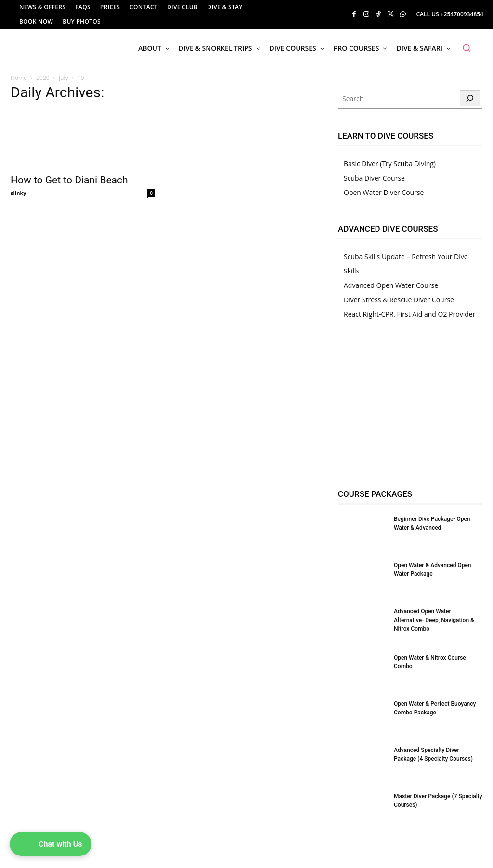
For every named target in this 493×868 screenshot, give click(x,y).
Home (19, 78)
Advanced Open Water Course (391, 285)
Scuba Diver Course (374, 178)
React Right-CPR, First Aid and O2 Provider (409, 314)
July (64, 78)
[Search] (470, 98)
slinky (19, 193)
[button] (467, 48)
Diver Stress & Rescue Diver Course (399, 300)
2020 (43, 78)
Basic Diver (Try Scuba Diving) (390, 163)
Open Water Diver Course (384, 192)
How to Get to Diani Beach (69, 180)
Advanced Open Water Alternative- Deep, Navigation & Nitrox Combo (434, 620)
